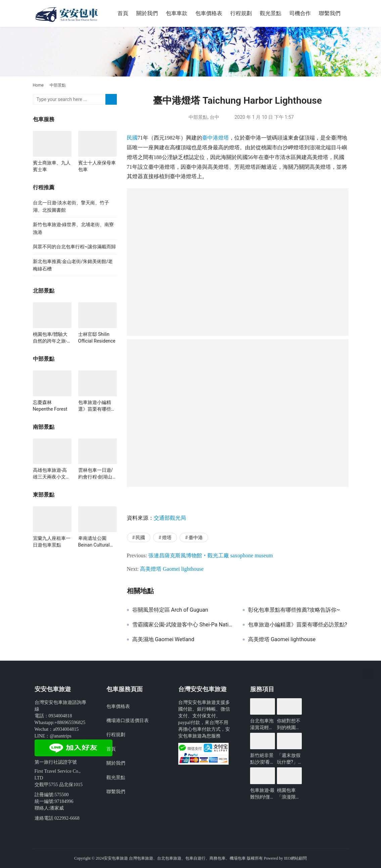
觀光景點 (271, 13)
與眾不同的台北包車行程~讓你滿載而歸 (75, 247)
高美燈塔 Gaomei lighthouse (172, 569)
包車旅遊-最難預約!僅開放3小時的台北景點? (263, 794)
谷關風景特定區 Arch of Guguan (170, 610)
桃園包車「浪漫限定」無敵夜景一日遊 (289, 794)
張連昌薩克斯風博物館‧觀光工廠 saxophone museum (211, 555)
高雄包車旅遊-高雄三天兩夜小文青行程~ (52, 474)
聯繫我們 (330, 13)
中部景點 (198, 117)
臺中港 (210, 138)
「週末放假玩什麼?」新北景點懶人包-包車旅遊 (289, 759)
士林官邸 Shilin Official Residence (97, 338)
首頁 (123, 13)
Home (38, 85)
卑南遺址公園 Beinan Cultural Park (94, 542)
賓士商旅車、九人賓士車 (52, 166)
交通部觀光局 (170, 518)
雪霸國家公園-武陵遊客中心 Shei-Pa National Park (182, 625)
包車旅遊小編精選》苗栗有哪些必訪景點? (298, 625)
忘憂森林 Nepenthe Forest (50, 406)
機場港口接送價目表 (128, 720)
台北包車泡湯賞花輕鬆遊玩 (262, 724)
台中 (215, 117)
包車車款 (177, 13)
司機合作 (300, 13)
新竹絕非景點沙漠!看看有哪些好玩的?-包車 (263, 759)
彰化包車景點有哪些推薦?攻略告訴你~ (294, 610)
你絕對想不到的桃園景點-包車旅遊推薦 (289, 724)
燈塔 (224, 138)
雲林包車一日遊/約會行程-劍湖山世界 (96, 474)
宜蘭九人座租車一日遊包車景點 (52, 542)
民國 (132, 138)
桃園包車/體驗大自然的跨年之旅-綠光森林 (50, 338)
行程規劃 (241, 13)
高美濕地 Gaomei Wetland (163, 640)
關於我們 (147, 13)
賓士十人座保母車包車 (97, 166)
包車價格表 (209, 13)
